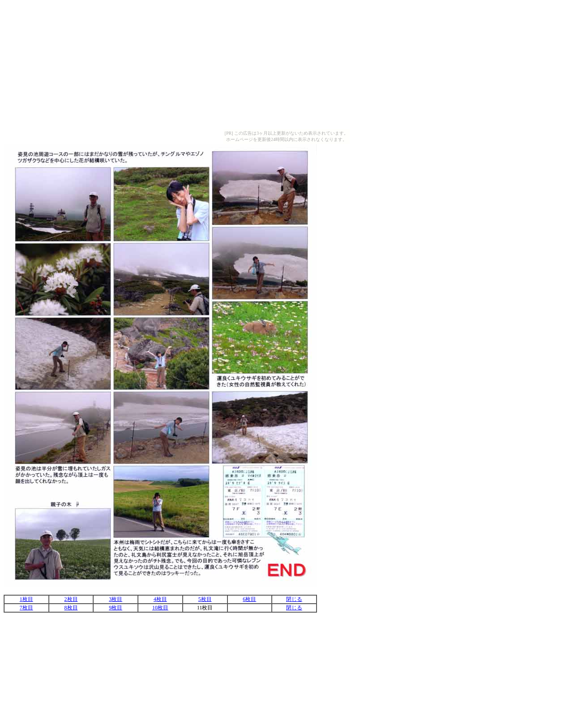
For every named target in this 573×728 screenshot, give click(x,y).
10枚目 (160, 608)
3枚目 (115, 599)
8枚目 (71, 608)
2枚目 (71, 599)
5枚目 (205, 599)
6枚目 (249, 599)
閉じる (294, 599)
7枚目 (26, 608)
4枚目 (160, 599)
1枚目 (26, 599)
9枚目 (115, 608)
